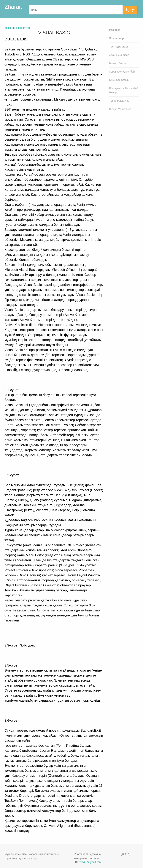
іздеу (130, 10)
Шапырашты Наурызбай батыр (124, 90)
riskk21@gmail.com (90, 862)
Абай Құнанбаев (119, 55)
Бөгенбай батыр (119, 80)
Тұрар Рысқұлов (119, 101)
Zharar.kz (16, 7)
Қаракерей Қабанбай (122, 72)
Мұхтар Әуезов (118, 63)
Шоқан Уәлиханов (120, 109)
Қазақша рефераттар (18, 28)
